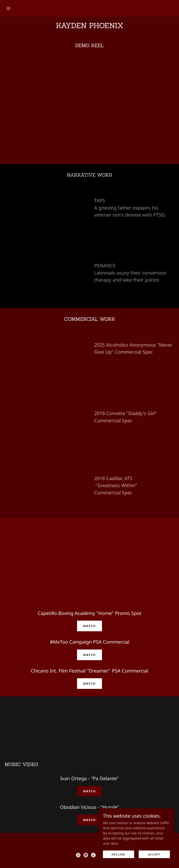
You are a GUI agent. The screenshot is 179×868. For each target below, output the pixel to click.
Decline (118, 854)
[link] (89, 27)
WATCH (89, 626)
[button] (8, 8)
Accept (154, 854)
